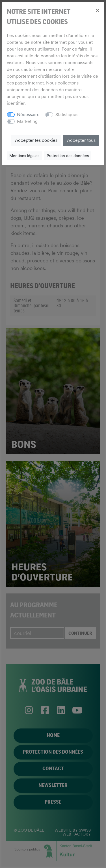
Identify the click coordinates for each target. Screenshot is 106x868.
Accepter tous (81, 140)
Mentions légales (24, 156)
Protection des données (68, 156)
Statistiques (67, 115)
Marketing (27, 121)
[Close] (97, 10)
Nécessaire (28, 115)
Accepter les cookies (36, 140)
